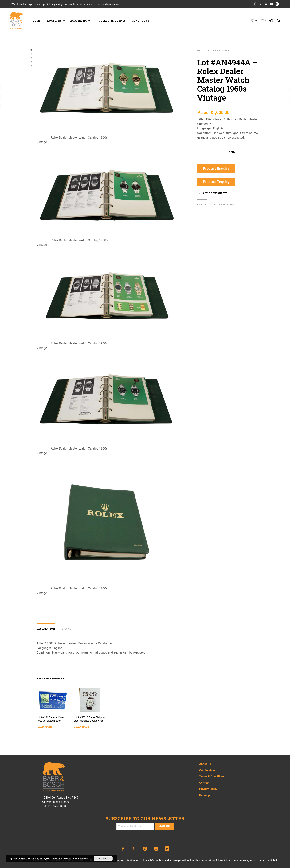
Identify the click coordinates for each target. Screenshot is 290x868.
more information (80, 858)
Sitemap (205, 795)
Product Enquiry (216, 168)
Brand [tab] (67, 629)
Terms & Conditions (212, 776)
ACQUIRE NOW (80, 21)
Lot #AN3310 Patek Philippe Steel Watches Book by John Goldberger (89, 719)
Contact (204, 783)
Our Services (207, 770)
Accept (103, 858)
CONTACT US (141, 21)
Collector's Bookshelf (218, 51)
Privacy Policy (208, 789)
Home (200, 51)
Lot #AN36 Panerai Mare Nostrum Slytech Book (50, 719)
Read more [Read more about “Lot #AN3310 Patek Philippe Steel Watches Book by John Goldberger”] (82, 726)
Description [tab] (46, 629)
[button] (254, 21)
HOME (36, 21)
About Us (205, 764)
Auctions (54, 21)
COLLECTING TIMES (112, 21)
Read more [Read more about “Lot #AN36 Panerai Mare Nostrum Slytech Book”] (45, 726)
